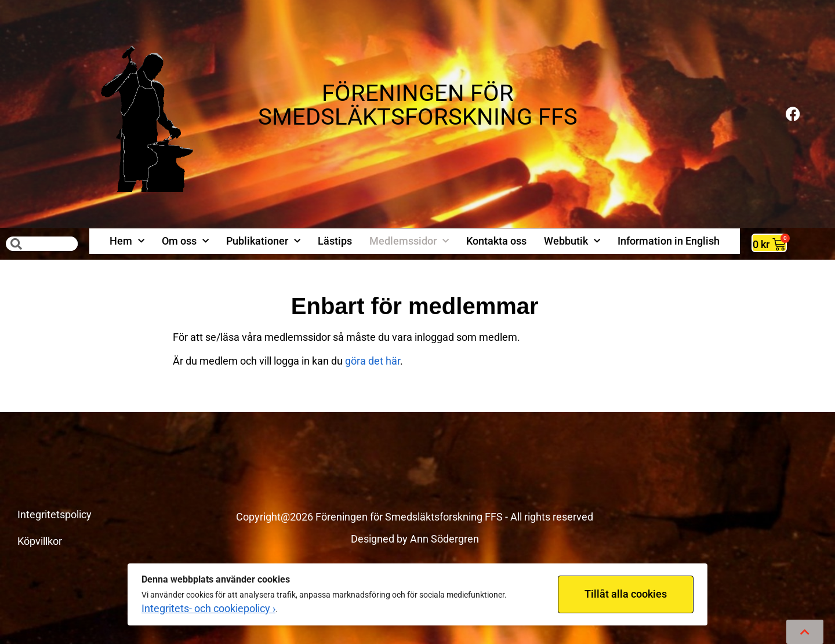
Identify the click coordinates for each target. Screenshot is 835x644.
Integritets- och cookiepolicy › (208, 608)
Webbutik (572, 241)
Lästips (335, 241)
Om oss (185, 241)
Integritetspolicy (55, 514)
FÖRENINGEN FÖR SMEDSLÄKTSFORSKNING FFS (418, 105)
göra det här (373, 361)
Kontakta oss (496, 241)
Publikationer (263, 241)
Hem (127, 241)
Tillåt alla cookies (626, 594)
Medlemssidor (409, 241)
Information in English (669, 241)
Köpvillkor (40, 541)
